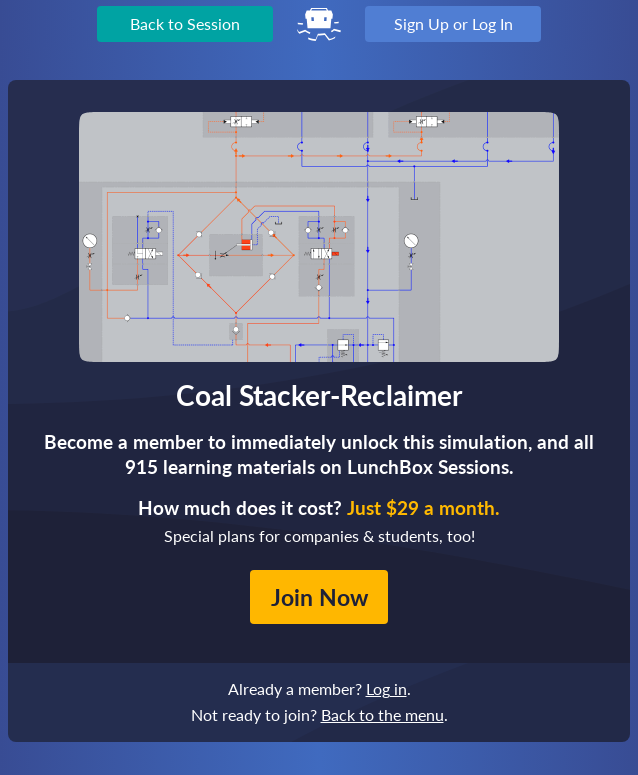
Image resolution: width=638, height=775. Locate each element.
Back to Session (185, 23)
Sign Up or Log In (453, 23)
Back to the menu (382, 714)
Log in (386, 688)
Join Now (319, 597)
